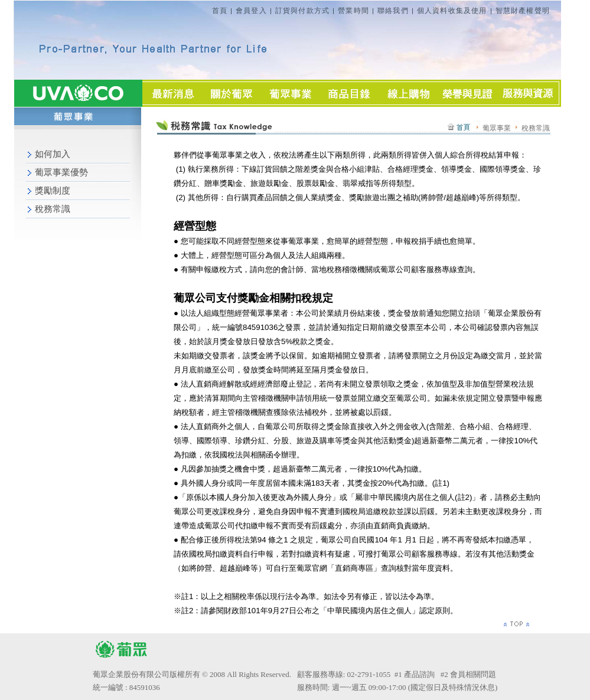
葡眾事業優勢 (61, 172)
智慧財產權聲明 (523, 11)
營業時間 (353, 11)
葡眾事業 (502, 128)
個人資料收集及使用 (452, 11)
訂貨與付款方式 (302, 11)
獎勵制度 (53, 191)
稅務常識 (53, 209)
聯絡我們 (393, 11)
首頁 (220, 11)
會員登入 (251, 11)
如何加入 (53, 154)
